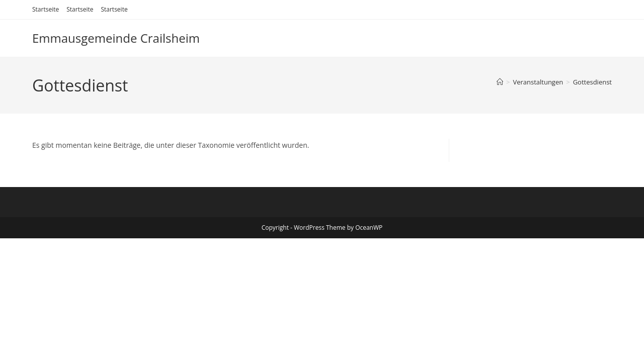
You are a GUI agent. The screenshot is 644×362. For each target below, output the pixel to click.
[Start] (500, 82)
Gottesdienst (592, 82)
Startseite (46, 9)
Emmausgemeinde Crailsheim (116, 38)
